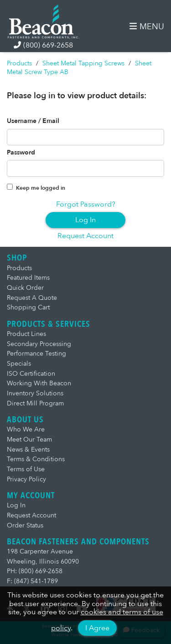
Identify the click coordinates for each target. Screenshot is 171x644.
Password (21, 153)
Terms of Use (26, 469)
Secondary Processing (39, 344)
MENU (147, 27)
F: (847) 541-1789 (32, 581)
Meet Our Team (29, 439)
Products (19, 63)
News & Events (28, 450)
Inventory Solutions (35, 393)
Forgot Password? (86, 204)
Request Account (85, 236)
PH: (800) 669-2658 (35, 571)
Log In (85, 220)
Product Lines (26, 334)
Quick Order (25, 288)
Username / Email (33, 121)
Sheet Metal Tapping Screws (83, 63)
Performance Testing (36, 354)
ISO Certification (31, 374)
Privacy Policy (26, 479)
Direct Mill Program (35, 403)
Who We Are (26, 429)
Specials (19, 364)
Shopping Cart (28, 307)
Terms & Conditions (36, 459)
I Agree (97, 628)
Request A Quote (32, 298)
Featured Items (28, 278)
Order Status (25, 525)
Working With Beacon (39, 383)
